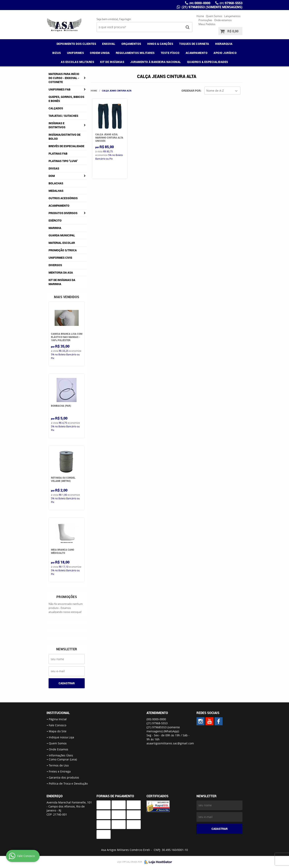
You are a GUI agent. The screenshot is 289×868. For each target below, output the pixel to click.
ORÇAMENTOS (131, 44)
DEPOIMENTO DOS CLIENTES (76, 44)
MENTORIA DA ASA (61, 272)
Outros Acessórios (63, 198)
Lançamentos (232, 16)
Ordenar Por (191, 91)
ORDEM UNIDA (100, 53)
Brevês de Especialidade (66, 146)
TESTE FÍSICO (170, 53)
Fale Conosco (57, 725)
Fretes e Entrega (60, 771)
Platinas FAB (58, 153)
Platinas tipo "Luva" (63, 161)
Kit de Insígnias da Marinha (62, 282)
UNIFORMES (76, 53)
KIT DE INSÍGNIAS (112, 62)
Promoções (205, 20)
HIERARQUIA (224, 44)
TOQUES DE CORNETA (194, 44)
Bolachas (56, 183)
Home (200, 16)
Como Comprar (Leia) (63, 759)
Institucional (58, 713)
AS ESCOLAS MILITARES (77, 62)
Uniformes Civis (60, 258)
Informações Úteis (61, 755)
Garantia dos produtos (64, 777)
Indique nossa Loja (61, 737)
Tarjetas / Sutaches (63, 116)
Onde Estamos (59, 749)
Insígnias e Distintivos (57, 125)
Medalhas (56, 191)
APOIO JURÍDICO (225, 53)
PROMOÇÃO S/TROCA (63, 250)
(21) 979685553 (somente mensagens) (212, 7)
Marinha (55, 228)
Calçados (56, 108)
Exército (55, 220)
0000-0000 (200, 3)
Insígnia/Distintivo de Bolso (65, 137)
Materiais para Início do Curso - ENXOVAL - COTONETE (64, 78)
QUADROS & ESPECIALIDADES (208, 62)
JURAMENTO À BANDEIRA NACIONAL (156, 62)
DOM (52, 176)
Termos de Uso (59, 765)
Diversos (55, 265)
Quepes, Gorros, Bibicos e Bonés (66, 99)
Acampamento (59, 206)
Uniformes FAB (60, 89)
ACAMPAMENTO (197, 53)
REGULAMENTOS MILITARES (135, 53)
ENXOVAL (109, 44)
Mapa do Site (58, 731)
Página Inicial (58, 719)
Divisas (54, 168)
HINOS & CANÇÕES (160, 44)
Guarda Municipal (62, 235)
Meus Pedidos (207, 24)
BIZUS (57, 53)
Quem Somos (214, 16)
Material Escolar (62, 243)
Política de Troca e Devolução (68, 783)
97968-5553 (231, 3)
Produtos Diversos (63, 213)
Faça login (125, 19)
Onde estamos (223, 20)
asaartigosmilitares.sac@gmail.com (170, 743)
